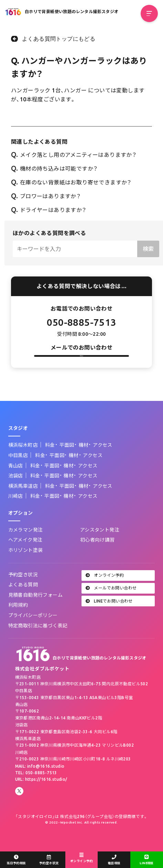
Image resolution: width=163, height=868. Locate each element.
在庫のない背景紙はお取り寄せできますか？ (71, 182)
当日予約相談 (16, 860)
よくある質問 (23, 600)
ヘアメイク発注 (25, 555)
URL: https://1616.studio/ (41, 795)
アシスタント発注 (100, 545)
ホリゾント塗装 (26, 565)
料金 (50, 461)
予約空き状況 (23, 590)
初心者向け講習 (97, 555)
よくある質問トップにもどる (59, 39)
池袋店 (16, 491)
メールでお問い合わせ (111, 603)
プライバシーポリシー (33, 630)
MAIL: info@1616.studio (40, 781)
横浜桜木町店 (23, 461)
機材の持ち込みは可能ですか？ (54, 169)
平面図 (67, 461)
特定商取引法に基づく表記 (38, 641)
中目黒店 (18, 471)
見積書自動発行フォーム (35, 610)
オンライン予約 (105, 590)
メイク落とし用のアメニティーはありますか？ (74, 155)
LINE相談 (147, 860)
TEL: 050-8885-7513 (36, 788)
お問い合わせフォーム (81, 364)
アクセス (103, 461)
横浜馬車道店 (23, 501)
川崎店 (16, 512)
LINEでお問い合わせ (109, 616)
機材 (84, 461)
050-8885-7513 (81, 322)
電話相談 (114, 860)
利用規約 (18, 620)
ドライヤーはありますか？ (49, 210)
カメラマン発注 (26, 545)
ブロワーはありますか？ (46, 196)
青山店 (16, 481)
